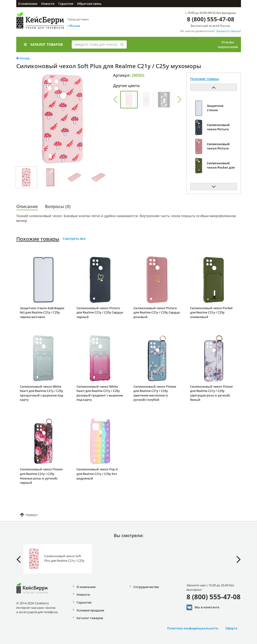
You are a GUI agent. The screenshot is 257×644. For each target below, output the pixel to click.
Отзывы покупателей (228, 44)
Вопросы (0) (58, 206)
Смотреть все (74, 239)
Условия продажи (90, 610)
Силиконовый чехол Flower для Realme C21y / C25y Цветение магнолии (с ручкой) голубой (155, 393)
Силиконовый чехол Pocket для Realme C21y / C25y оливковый (211, 312)
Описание (27, 206)
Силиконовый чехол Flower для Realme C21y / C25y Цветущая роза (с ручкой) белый (212, 393)
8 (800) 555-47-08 (211, 19)
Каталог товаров (43, 44)
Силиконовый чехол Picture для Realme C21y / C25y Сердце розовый (157, 312)
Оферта (231, 628)
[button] (115, 99)
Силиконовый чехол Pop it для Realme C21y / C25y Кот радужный (97, 474)
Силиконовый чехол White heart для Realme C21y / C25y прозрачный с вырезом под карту (41, 393)
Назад (23, 58)
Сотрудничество (146, 587)
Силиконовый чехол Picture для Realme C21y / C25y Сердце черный (100, 312)
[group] (129, 100)
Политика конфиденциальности (193, 628)
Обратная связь (89, 4)
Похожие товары (38, 239)
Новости (48, 4)
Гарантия (66, 4)
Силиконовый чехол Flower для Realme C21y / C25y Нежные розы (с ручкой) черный (41, 476)
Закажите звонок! (229, 31)
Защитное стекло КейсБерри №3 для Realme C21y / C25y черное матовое (42, 312)
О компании (28, 4)
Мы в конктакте (203, 607)
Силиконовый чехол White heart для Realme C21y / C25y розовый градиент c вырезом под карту (100, 393)
